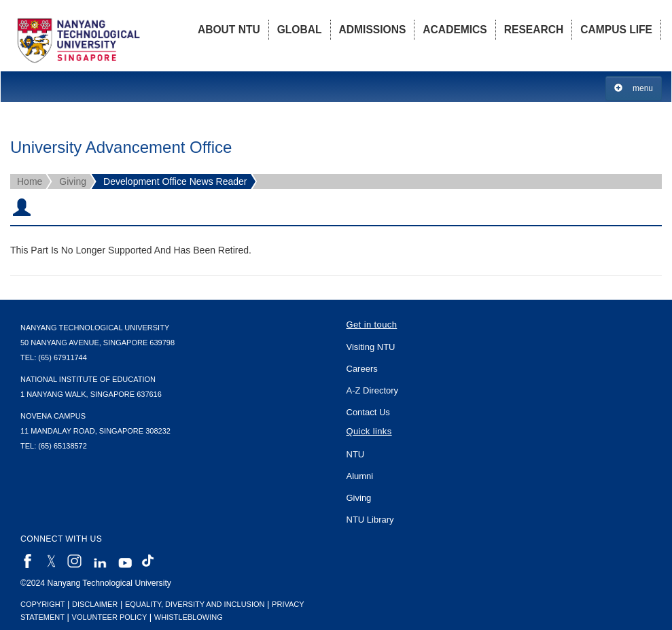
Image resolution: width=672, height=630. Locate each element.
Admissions (373, 30)
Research (534, 30)
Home (30, 181)
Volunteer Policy (110, 617)
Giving (73, 181)
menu (634, 88)
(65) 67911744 (63, 357)
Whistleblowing (189, 617)
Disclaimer (95, 604)
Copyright (42, 604)
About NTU (229, 30)
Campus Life (616, 30)
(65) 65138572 (63, 446)
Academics (455, 30)
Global (300, 30)
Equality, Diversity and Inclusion (195, 604)
